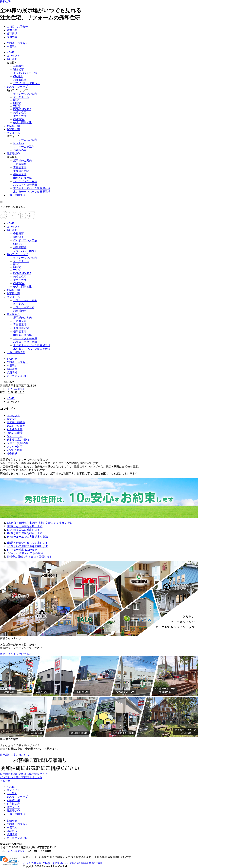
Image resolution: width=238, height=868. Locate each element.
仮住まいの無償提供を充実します (27, 546)
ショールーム (15, 436)
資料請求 (12, 34)
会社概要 (19, 66)
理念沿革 (19, 70)
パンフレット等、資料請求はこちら (21, 777)
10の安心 (12, 419)
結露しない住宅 (16, 426)
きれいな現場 (15, 433)
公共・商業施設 (22, 122)
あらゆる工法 (15, 429)
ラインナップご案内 (25, 94)
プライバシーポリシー (26, 83)
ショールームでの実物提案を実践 (27, 537)
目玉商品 (19, 143)
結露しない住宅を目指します (25, 526)
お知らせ (12, 359)
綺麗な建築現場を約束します (25, 533)
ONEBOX (19, 119)
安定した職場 (15, 450)
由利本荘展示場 (22, 178)
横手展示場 (20, 174)
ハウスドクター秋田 (25, 185)
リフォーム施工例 (24, 147)
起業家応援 (20, 80)
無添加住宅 (20, 113)
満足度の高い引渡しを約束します (27, 543)
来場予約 (12, 30)
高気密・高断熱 (16, 422)
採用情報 (12, 37)
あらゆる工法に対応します (23, 530)
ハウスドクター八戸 (25, 181)
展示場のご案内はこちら (15, 755)
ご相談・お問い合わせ (55, 863)
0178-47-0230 (16, 389)
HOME (11, 53)
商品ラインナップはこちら (16, 654)
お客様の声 (13, 129)
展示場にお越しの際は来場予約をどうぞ (24, 774)
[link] (10, 860)
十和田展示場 (21, 171)
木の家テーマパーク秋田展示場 (32, 192)
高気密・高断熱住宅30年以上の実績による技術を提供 (39, 523)
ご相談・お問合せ (17, 27)
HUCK (17, 103)
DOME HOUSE (22, 109)
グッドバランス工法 (25, 73)
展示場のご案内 (22, 161)
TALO (17, 106)
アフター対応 (15, 447)
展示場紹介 (13, 154)
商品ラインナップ (17, 87)
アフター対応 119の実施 (22, 550)
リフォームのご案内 (25, 140)
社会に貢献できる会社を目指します (29, 557)
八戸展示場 (20, 164)
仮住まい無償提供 (17, 443)
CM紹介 (18, 76)
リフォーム (13, 133)
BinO (16, 101)
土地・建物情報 (16, 195)
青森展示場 (20, 167)
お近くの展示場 (32, 863)
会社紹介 (12, 59)
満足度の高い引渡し (19, 440)
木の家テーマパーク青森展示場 (32, 188)
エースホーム (21, 97)
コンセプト (13, 56)
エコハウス (20, 116)
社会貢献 (12, 454)
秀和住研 (5, 2)
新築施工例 (13, 126)
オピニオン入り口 (17, 376)
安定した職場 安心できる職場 (25, 553)
